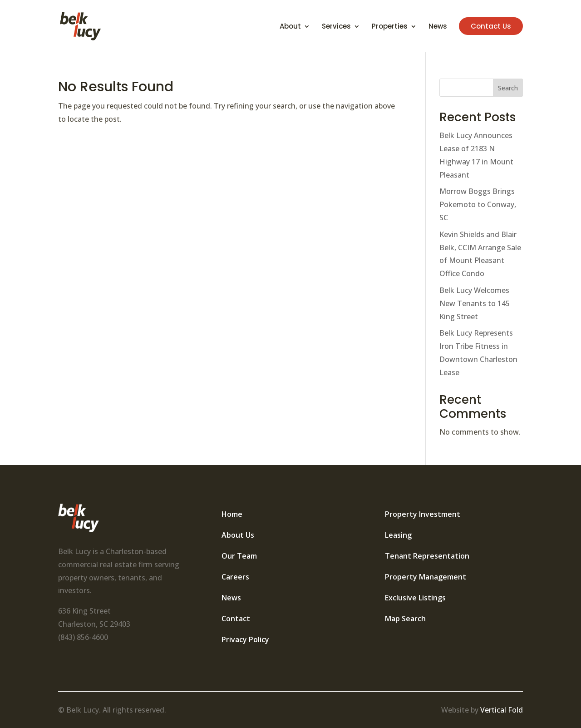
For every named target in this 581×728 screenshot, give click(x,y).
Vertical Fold (502, 710)
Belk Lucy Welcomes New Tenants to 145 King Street (475, 303)
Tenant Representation (427, 556)
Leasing (398, 535)
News (438, 27)
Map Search (405, 619)
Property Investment (423, 514)
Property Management (426, 577)
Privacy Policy (245, 639)
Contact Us (491, 26)
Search (508, 88)
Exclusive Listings (415, 598)
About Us (238, 535)
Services (336, 27)
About (290, 27)
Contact (236, 619)
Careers (235, 577)
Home (232, 514)
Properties (390, 27)
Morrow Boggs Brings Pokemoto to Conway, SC (478, 204)
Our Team (239, 556)
